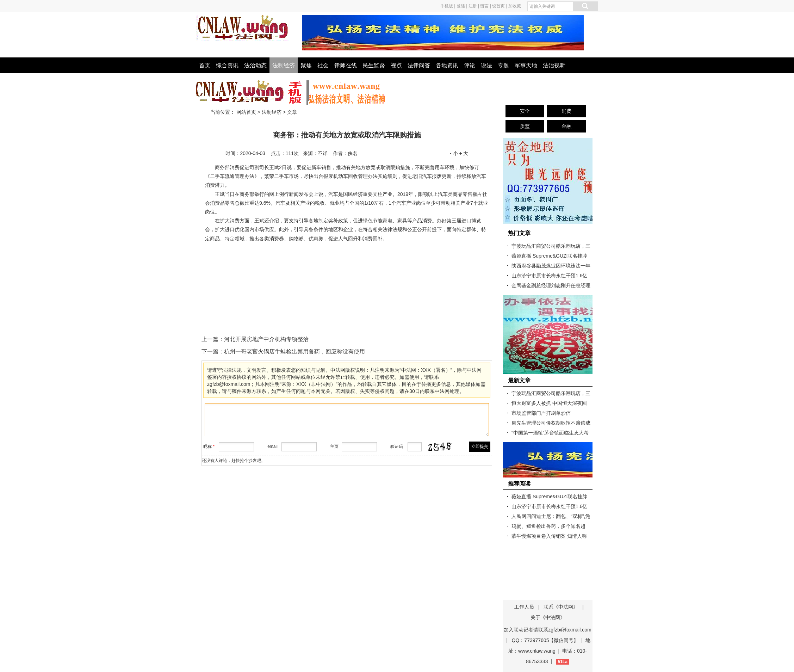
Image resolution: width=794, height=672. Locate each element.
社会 (323, 65)
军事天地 (526, 65)
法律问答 (419, 65)
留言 (484, 6)
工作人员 (524, 607)
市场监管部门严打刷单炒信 (541, 413)
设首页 (498, 6)
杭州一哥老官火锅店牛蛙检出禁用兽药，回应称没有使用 (294, 352)
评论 (470, 65)
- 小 (454, 153)
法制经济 (284, 65)
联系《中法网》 (561, 607)
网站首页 (246, 112)
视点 (396, 65)
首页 (205, 65)
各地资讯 (447, 65)
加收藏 (515, 6)
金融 (566, 126)
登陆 (461, 6)
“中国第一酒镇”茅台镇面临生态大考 (550, 433)
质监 (525, 126)
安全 (525, 111)
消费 (566, 111)
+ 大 (464, 153)
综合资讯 (227, 65)
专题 (503, 65)
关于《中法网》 (548, 617)
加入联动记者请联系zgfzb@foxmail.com (547, 630)
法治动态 (255, 65)
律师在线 (346, 65)
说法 (486, 65)
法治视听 (554, 65)
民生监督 (374, 65)
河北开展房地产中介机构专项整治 (266, 339)
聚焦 (306, 65)
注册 (473, 6)
